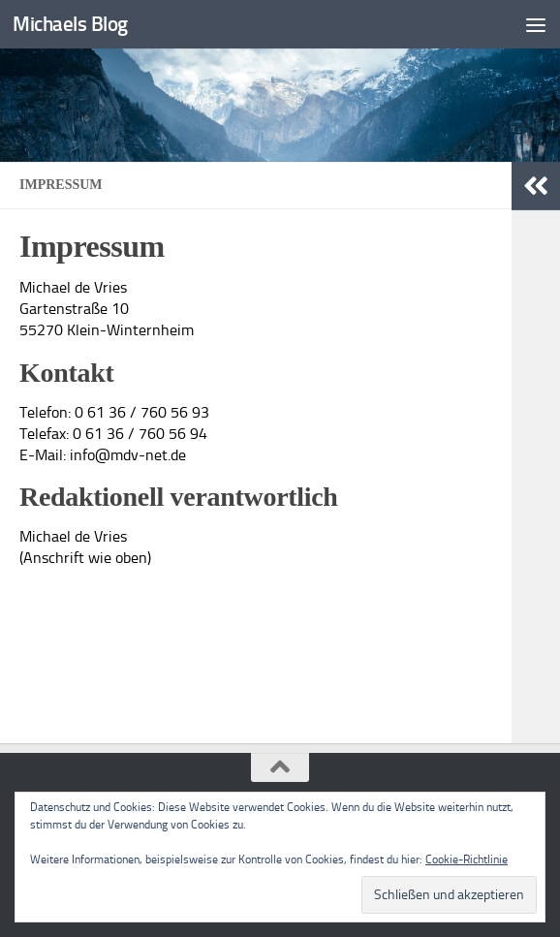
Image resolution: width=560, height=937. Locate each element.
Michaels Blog (70, 24)
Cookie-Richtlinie (467, 859)
